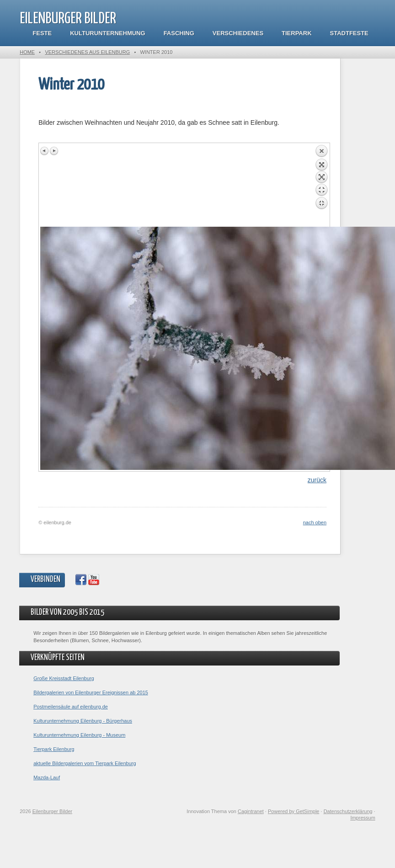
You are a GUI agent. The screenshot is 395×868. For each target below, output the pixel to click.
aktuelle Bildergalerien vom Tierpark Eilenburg (85, 763)
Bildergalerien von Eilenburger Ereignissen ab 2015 (91, 692)
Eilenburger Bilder (68, 19)
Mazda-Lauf (47, 777)
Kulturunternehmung (107, 33)
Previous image (45, 151)
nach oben (315, 522)
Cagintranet (251, 811)
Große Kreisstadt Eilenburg (64, 678)
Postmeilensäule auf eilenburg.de (71, 707)
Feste (42, 33)
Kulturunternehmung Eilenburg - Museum (79, 735)
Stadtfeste (349, 33)
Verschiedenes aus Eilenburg (87, 52)
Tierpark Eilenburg (54, 749)
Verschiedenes (238, 33)
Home (27, 52)
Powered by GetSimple (294, 811)
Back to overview (321, 186)
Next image (54, 151)
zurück (317, 480)
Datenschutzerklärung (348, 811)
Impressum (363, 818)
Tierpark (296, 33)
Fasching (179, 33)
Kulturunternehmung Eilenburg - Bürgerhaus (83, 721)
